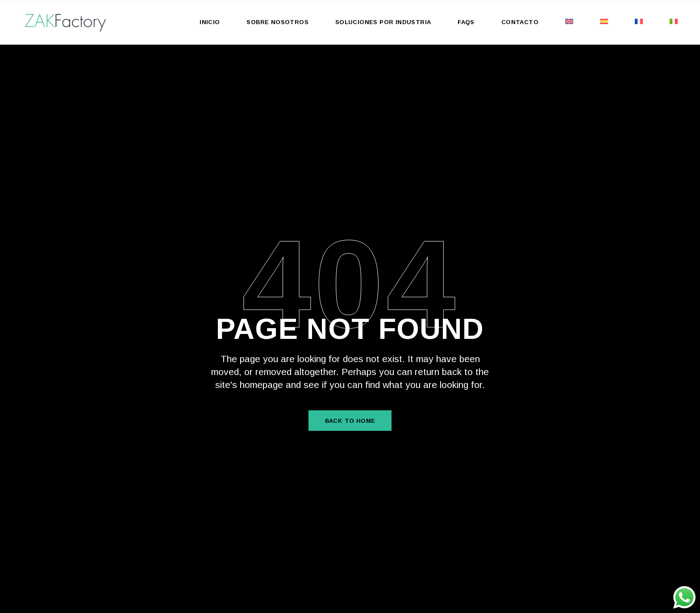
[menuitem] (569, 22)
